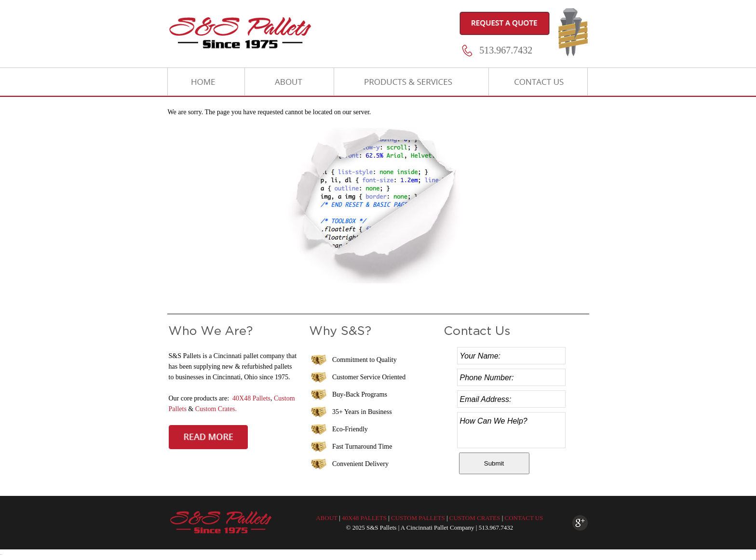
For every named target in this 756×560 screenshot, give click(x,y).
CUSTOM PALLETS (418, 518)
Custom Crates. (216, 409)
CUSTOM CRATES (475, 518)
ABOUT (327, 518)
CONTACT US (524, 518)
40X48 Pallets (251, 398)
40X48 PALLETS (364, 518)
